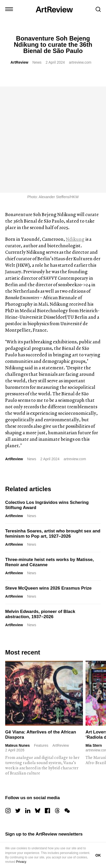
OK (98, 855)
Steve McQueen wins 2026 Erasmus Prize (48, 482)
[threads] (57, 704)
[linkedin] (28, 704)
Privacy (21, 862)
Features (41, 639)
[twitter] (18, 704)
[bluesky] (38, 704)
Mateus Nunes (17, 639)
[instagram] (8, 704)
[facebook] (47, 704)
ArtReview (19, 62)
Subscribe (27, 792)
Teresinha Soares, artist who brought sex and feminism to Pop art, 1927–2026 (53, 427)
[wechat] (67, 704)
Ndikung (75, 133)
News (37, 62)
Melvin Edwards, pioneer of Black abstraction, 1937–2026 (40, 508)
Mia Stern (94, 639)
